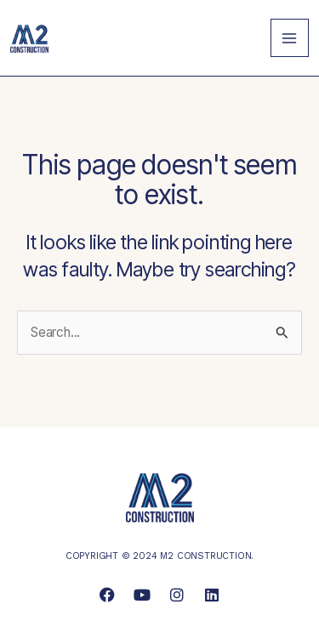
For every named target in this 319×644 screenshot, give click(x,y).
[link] (29, 37)
